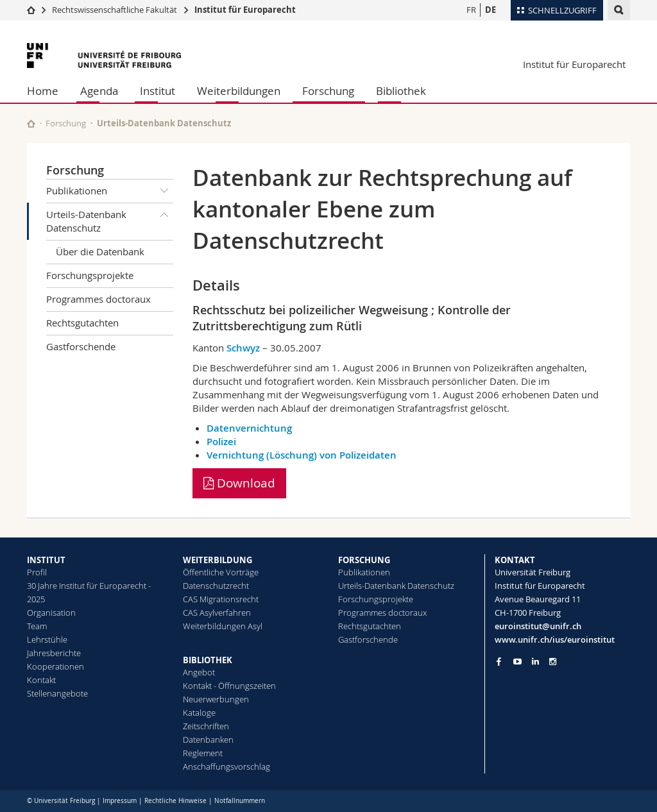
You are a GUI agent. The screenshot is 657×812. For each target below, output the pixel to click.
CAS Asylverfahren (217, 613)
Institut (158, 91)
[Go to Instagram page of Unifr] (553, 662)
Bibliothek (401, 91)
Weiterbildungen (239, 91)
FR (471, 10)
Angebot (199, 672)
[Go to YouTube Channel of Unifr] (517, 662)
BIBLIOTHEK (208, 660)
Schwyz (243, 348)
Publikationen (110, 191)
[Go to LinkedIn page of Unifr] (535, 662)
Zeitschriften (206, 726)
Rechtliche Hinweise (175, 801)
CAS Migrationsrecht (221, 599)
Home (43, 91)
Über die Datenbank (100, 251)
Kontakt (41, 680)
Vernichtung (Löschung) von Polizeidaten (302, 455)
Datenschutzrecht (216, 586)
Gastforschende (81, 346)
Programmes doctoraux (98, 299)
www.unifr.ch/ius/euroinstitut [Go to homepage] (555, 639)
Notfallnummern (240, 801)
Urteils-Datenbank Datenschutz (110, 219)
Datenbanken (208, 740)
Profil (37, 572)
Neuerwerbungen (216, 699)
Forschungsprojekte (90, 275)
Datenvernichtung (249, 428)
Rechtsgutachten (82, 323)
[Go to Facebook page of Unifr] (499, 661)
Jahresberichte (54, 653)
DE (491, 10)
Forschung (328, 91)
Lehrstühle (47, 639)
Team (37, 626)
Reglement (203, 753)
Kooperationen (55, 666)
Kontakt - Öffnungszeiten (229, 686)
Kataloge (199, 713)
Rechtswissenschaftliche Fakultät (115, 10)
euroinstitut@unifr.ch (538, 626)
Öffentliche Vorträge (221, 572)
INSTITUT (46, 560)
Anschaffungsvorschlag (226, 766)
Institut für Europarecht (245, 10)
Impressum (120, 801)
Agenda (99, 91)
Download (239, 483)
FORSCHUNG (364, 560)
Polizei (221, 442)
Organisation (51, 613)
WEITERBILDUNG (218, 560)
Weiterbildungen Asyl (223, 626)
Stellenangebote (57, 693)
